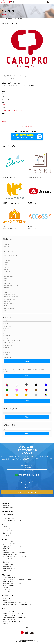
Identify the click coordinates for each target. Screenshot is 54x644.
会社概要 (5, 527)
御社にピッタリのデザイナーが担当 (11, 582)
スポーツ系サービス (8, 251)
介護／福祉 (6, 267)
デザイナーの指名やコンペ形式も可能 (12, 520)
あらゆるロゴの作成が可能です (10, 544)
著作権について (6, 598)
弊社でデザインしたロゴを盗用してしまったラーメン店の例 (17, 605)
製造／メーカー (7, 301)
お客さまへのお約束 (7, 550)
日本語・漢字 (8, 372)
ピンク (17, 390)
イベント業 (6, 247)
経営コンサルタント (8, 292)
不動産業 (6, 263)
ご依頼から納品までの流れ (9, 578)
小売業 (5, 279)
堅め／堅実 (8, 348)
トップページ (5, 18)
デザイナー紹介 (6, 516)
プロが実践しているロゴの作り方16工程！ (13, 622)
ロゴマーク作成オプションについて (11, 569)
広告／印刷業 (7, 283)
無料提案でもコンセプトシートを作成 (12, 584)
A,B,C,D (12, 369)
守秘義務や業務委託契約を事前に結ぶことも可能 (14, 602)
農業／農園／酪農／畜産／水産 (11, 304)
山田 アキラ (4, 121)
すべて (5, 242)
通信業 (5, 306)
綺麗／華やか (8, 326)
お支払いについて (7, 571)
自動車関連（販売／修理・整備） (11, 297)
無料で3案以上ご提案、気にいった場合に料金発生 (15, 542)
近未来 (7, 355)
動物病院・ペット (8, 269)
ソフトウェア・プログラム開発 (11, 256)
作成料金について (7, 567)
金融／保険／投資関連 (9, 308)
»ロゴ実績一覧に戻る (27, 126)
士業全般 (6, 274)
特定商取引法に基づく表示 (9, 533)
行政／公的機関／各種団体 (10, 299)
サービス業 (6, 249)
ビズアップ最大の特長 (8, 514)
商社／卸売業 (7, 272)
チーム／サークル (8, 258)
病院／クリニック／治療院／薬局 (11, 290)
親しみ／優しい (9, 352)
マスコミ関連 (7, 260)
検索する (27, 361)
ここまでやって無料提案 (9, 565)
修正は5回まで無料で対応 (9, 586)
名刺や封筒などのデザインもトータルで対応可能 (14, 556)
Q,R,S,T (36, 369)
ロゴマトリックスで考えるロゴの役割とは (13, 613)
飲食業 (5, 310)
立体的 (7, 350)
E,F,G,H (18, 369)
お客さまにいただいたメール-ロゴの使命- (13, 615)
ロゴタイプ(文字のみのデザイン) (12, 340)
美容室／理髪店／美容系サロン (11, 294)
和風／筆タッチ (9, 345)
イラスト (7, 331)
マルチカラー (46, 395)
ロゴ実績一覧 (10, 18)
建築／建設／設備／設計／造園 (11, 285)
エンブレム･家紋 (9, 333)
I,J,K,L (24, 369)
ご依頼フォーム (6, 590)
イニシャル (8, 329)
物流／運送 (6, 288)
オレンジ (7, 395)
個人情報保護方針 (7, 535)
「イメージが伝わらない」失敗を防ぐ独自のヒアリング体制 (17, 580)
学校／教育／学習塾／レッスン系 (11, 276)
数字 (15, 372)
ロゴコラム (5, 624)
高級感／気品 (8, 357)
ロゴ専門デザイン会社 (10, 2)
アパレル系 (6, 244)
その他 (5, 254)
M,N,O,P (30, 369)
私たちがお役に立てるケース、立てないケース (14, 546)
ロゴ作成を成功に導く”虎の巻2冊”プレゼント (13, 554)
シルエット (8, 336)
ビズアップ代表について (9, 529)
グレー (26, 385)
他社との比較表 (6, 548)
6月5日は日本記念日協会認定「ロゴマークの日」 (14, 618)
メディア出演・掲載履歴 (9, 531)
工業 (5, 281)
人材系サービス (7, 265)
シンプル (7, 338)
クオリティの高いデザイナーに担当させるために (14, 518)
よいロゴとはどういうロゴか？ (10, 611)
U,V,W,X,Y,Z (43, 369)
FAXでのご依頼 (6, 592)
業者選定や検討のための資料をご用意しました (14, 552)
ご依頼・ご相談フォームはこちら (27, 492)
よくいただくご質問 (7, 558)
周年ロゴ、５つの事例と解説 (10, 620)
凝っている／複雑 (9, 343)
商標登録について (7, 600)
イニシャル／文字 (6, 110)
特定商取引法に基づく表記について (27, 640)
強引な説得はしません (8, 588)
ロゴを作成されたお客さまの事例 (11, 508)
